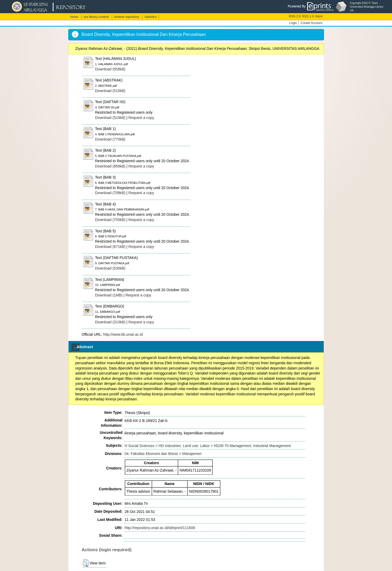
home (74, 17)
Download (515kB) (110, 91)
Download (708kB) (110, 193)
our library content (96, 17)
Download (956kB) (110, 166)
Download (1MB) (109, 295)
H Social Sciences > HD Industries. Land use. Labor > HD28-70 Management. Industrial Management (208, 446)
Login (293, 23)
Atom (319, 16)
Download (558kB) (110, 69)
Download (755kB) (110, 220)
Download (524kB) (110, 118)
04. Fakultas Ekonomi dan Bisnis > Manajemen (163, 454)
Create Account (311, 23)
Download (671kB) (110, 247)
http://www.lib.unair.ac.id (123, 334)
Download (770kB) (110, 139)
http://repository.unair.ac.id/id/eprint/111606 (160, 528)
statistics (151, 17)
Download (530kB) (110, 268)
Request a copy (141, 118)
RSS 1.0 (308, 16)
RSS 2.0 (295, 16)
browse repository (127, 17)
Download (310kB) (110, 322)
